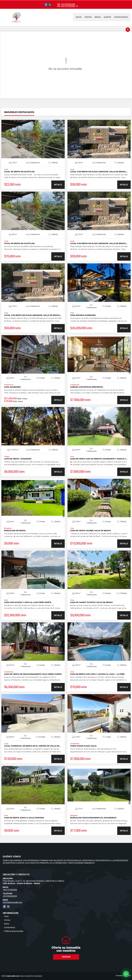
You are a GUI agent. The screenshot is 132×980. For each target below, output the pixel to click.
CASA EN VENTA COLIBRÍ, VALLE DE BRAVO (90, 531)
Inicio (79, 17)
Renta (98, 17)
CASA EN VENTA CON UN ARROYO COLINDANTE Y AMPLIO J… (99, 459)
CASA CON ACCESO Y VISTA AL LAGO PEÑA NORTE (28, 602)
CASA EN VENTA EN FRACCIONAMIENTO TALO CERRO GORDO (33, 674)
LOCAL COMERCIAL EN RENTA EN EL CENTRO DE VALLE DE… (32, 746)
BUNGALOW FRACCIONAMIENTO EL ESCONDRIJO (93, 818)
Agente (107, 17)
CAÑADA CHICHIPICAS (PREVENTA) (87, 387)
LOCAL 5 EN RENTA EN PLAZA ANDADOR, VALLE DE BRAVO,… (99, 243)
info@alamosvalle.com (12, 902)
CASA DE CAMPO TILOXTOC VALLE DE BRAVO (91, 602)
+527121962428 (68, 6)
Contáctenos (121, 17)
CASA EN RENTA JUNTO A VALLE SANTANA (24, 818)
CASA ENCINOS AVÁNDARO (83, 315)
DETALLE (58, 185)
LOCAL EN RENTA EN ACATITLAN (19, 172)
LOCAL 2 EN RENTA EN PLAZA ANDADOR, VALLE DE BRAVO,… (33, 315)
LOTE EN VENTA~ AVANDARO (18, 459)
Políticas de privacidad (14, 931)
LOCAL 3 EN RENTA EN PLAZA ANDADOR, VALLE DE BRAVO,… (99, 172)
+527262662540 (68, 4)
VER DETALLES (33, 139)
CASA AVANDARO (12, 387)
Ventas (88, 17)
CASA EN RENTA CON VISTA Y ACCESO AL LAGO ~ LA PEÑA (97, 674)
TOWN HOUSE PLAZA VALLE (83, 746)
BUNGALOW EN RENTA (15, 531)
